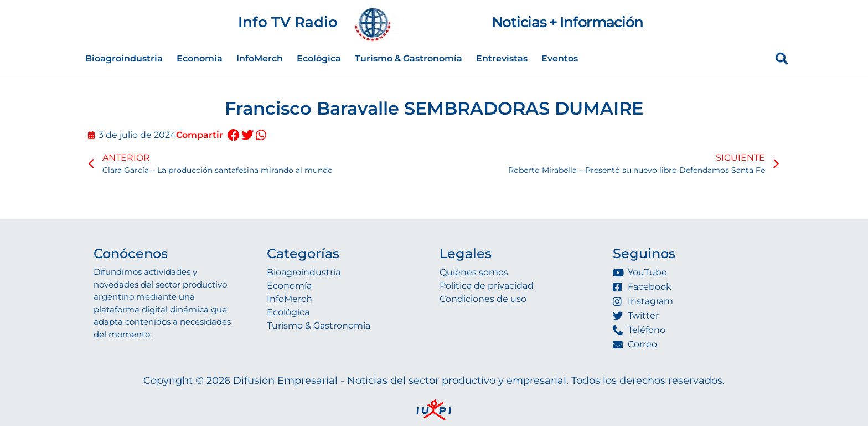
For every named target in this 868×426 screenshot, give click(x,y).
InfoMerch (260, 58)
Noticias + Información (567, 22)
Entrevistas (502, 58)
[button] (233, 135)
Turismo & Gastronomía (409, 58)
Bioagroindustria (124, 58)
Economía (200, 58)
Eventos (560, 58)
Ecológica (319, 58)
